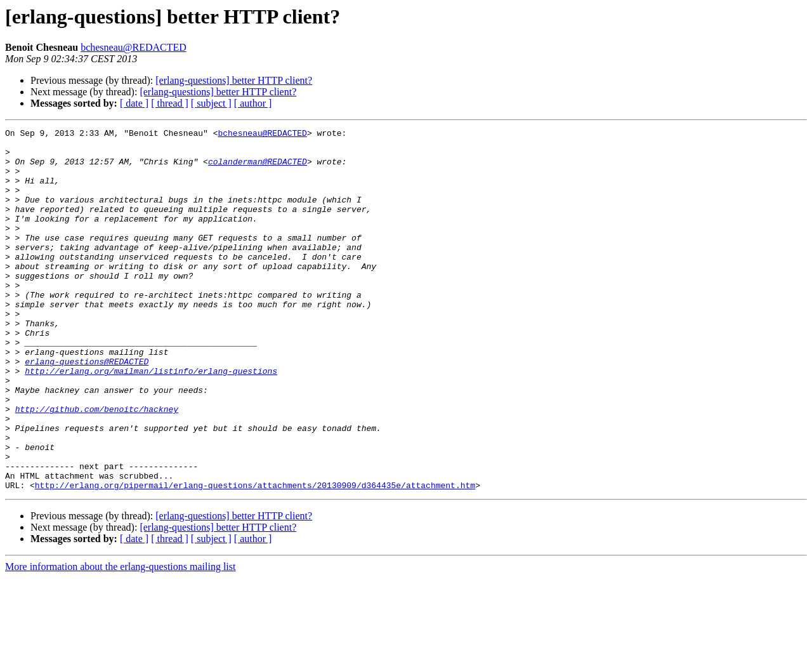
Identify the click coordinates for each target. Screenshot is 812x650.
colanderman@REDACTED (258, 169)
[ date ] (134, 103)
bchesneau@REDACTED (134, 47)
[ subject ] (211, 103)
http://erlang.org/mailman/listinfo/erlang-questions (151, 420)
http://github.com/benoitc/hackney (97, 466)
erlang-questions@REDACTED (87, 409)
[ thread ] (170, 103)
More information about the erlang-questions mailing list (120, 639)
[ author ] (253, 103)
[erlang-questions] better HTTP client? (234, 80)
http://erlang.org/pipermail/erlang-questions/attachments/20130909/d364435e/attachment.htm (255, 557)
